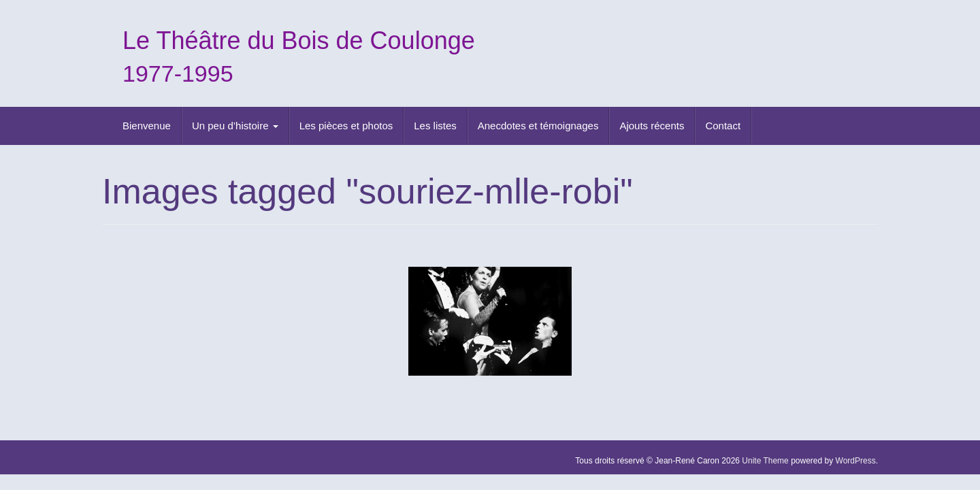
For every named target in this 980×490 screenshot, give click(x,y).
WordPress (856, 461)
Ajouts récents (652, 126)
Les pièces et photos (346, 126)
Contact (723, 126)
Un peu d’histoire (235, 126)
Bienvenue (147, 126)
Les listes (435, 126)
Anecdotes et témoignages (538, 126)
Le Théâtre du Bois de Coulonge (299, 40)
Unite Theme (765, 461)
